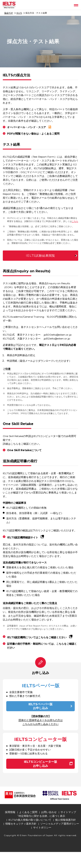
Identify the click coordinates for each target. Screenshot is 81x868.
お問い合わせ (49, 812)
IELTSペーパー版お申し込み (40, 706)
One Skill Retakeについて (24, 450)
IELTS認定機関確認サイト (23, 537)
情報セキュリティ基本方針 (21, 824)
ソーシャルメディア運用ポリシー (60, 824)
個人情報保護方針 (65, 820)
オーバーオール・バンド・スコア (26, 127)
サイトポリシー (42, 827)
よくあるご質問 (28, 812)
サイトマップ (68, 812)
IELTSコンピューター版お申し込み (40, 764)
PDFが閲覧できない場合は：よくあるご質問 (33, 134)
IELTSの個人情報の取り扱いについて (30, 820)
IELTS (19, 13)
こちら (75, 221)
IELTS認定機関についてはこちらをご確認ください (37, 637)
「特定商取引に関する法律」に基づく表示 (40, 816)
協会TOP (9, 13)
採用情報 (10, 812)
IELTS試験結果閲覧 (40, 256)
